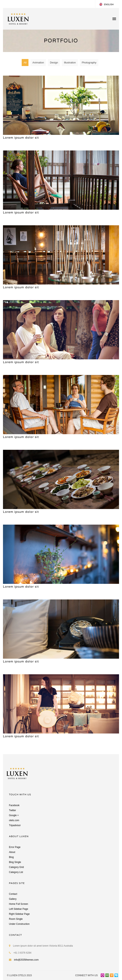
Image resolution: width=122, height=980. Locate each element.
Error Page (15, 847)
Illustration (70, 63)
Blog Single (15, 862)
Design (54, 63)
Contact (13, 894)
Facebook (14, 805)
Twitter (12, 810)
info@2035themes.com (26, 960)
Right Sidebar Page (19, 914)
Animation (38, 63)
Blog (11, 857)
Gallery (13, 899)
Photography (89, 63)
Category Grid (16, 867)
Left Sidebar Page (19, 909)
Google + (14, 815)
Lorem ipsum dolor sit (21, 138)
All (25, 63)
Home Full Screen (19, 904)
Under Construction (19, 924)
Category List (16, 872)
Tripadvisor (15, 825)
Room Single (16, 919)
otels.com (14, 820)
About (12, 852)
